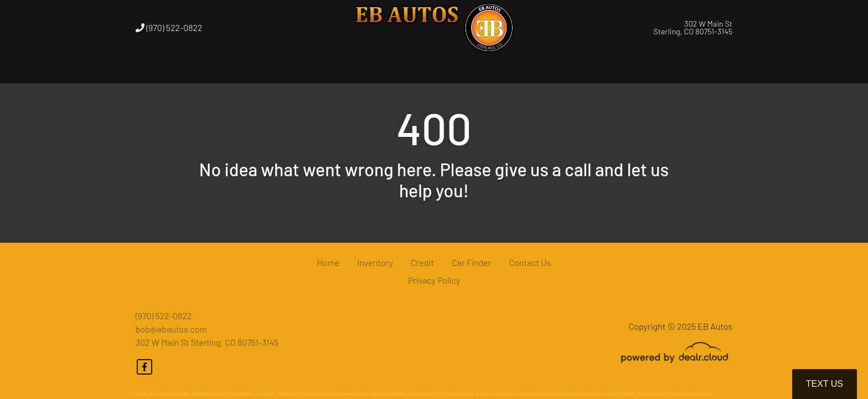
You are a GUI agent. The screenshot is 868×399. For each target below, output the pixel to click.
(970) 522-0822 (169, 27)
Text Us (825, 384)
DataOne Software (297, 394)
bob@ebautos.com (171, 329)
